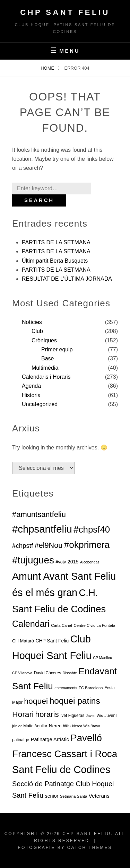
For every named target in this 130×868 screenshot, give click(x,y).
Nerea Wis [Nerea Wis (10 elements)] (60, 726)
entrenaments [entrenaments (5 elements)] (66, 688)
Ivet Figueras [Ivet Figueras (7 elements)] (72, 716)
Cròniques (44, 340)
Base (47, 358)
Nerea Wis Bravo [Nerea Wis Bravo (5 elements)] (86, 726)
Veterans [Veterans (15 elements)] (99, 796)
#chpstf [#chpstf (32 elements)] (23, 546)
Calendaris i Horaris (46, 377)
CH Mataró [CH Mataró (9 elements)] (23, 641)
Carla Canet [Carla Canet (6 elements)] (62, 625)
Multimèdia (45, 368)
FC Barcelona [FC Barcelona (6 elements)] (91, 688)
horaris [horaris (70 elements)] (47, 714)
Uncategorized (40, 404)
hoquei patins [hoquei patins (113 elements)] (75, 701)
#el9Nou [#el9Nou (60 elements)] (49, 545)
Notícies (32, 322)
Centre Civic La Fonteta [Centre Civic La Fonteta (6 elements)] (95, 625)
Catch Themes (90, 848)
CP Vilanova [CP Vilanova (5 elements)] (22, 673)
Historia (31, 395)
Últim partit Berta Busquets (55, 261)
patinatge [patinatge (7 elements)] (21, 740)
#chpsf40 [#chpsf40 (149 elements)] (92, 529)
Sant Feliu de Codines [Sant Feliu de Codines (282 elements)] (61, 770)
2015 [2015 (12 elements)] (73, 562)
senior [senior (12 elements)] (52, 796)
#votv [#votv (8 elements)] (61, 562)
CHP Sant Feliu (65, 12)
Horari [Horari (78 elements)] (23, 714)
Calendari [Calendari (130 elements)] (31, 624)
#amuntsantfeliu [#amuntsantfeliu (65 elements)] (39, 514)
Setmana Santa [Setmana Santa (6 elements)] (74, 796)
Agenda (31, 386)
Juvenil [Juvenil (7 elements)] (111, 716)
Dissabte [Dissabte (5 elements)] (70, 673)
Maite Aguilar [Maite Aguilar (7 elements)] (35, 726)
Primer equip (57, 349)
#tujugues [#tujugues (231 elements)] (33, 560)
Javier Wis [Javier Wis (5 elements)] (94, 716)
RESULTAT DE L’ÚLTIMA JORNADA (67, 279)
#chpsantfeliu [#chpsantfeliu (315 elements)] (42, 529)
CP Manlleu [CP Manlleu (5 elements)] (102, 658)
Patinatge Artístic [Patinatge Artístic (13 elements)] (50, 739)
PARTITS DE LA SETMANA (56, 242)
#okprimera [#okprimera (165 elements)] (87, 545)
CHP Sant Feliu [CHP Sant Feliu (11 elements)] (52, 641)
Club (37, 331)
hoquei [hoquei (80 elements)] (36, 701)
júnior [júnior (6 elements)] (17, 726)
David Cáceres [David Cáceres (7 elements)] (47, 673)
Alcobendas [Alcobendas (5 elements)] (90, 562)
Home (48, 68)
